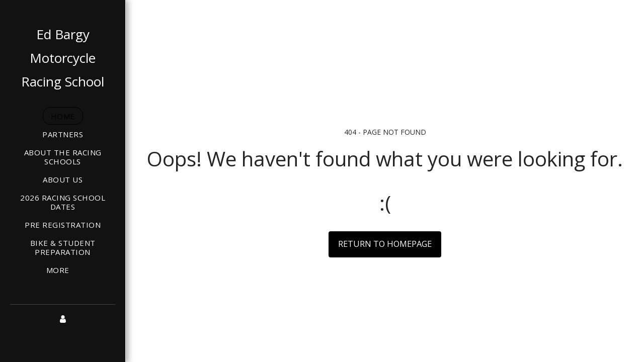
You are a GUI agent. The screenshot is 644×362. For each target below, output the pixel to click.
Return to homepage (385, 244)
